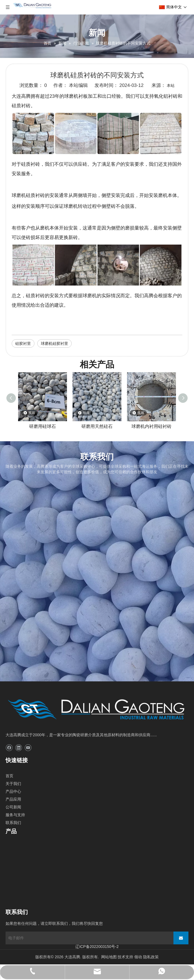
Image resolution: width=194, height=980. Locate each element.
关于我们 (13, 784)
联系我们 (13, 823)
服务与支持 (15, 815)
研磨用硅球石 (43, 426)
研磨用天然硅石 (97, 426)
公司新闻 (13, 807)
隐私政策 (151, 957)
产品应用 (13, 799)
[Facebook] (9, 748)
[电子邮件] (88, 938)
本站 (171, 86)
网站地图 (109, 957)
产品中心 (13, 791)
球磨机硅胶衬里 (54, 343)
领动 (138, 957)
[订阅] (181, 938)
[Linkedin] (18, 748)
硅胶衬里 (23, 343)
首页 (9, 776)
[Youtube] (28, 748)
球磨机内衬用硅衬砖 (151, 426)
